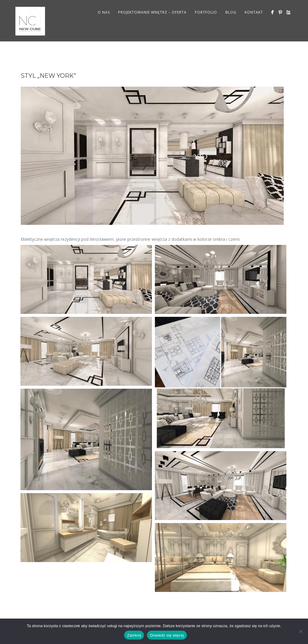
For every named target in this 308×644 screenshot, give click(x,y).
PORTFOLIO (206, 12)
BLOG (231, 12)
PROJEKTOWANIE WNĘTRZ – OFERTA (152, 12)
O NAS (104, 12)
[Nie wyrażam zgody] (301, 631)
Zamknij (134, 635)
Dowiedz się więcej (167, 635)
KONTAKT (254, 12)
